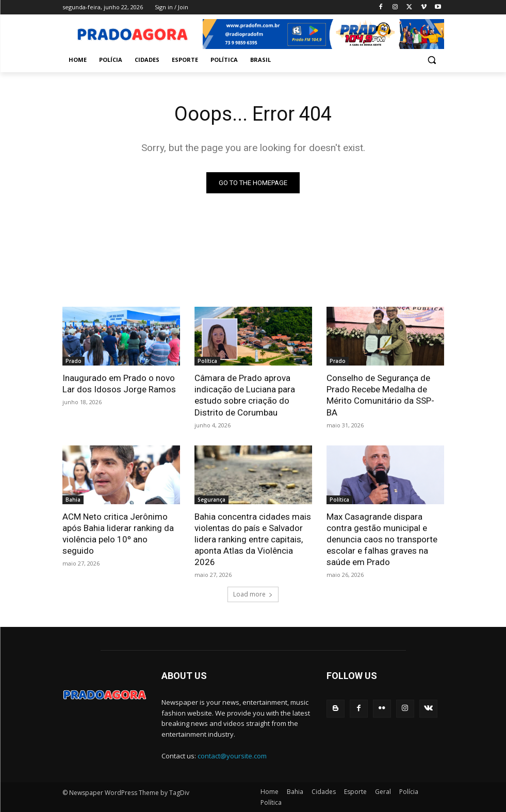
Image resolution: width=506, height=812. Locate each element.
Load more (253, 594)
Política (207, 361)
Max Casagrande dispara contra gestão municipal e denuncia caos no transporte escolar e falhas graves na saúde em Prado (382, 539)
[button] (432, 60)
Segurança (211, 500)
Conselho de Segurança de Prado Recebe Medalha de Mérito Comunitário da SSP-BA (380, 395)
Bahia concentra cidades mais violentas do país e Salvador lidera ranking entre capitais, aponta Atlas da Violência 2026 (253, 539)
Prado (74, 361)
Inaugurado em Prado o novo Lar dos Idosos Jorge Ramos (119, 384)
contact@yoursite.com (232, 756)
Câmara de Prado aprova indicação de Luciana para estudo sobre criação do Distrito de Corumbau (245, 395)
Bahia (73, 500)
